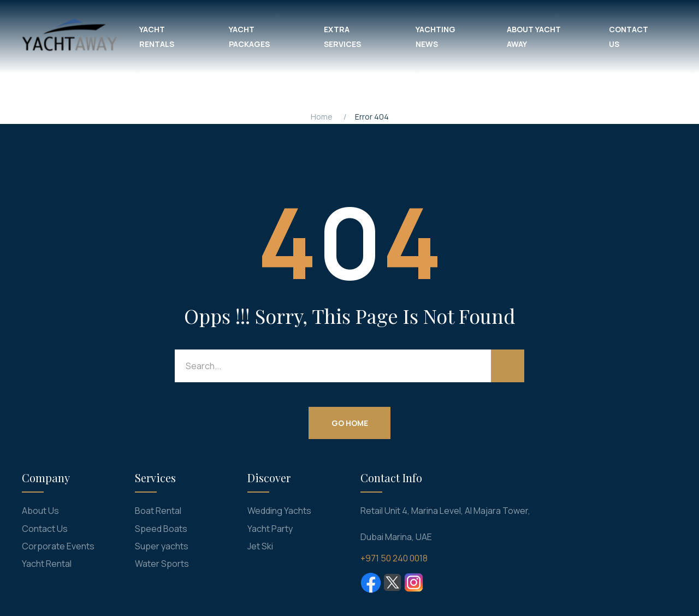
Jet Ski (260, 546)
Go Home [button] (350, 422)
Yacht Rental (47, 564)
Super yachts (162, 546)
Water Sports (162, 564)
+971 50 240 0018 (394, 558)
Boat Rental (158, 511)
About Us (40, 511)
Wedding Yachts (279, 511)
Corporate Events (58, 546)
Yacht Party (270, 529)
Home (322, 117)
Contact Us (45, 529)
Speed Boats (161, 529)
